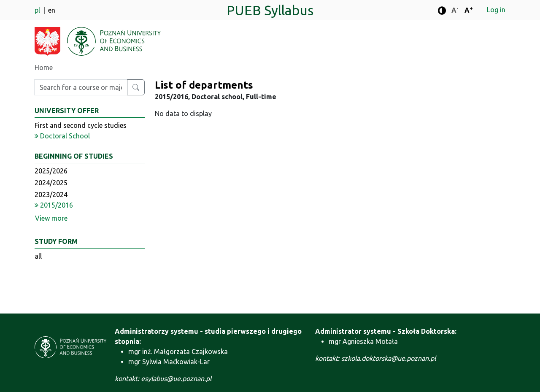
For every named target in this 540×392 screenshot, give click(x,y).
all (38, 256)
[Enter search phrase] (81, 87)
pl (38, 10)
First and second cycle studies (81, 125)
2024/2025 (51, 183)
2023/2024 (51, 195)
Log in (496, 10)
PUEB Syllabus (270, 10)
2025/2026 (51, 171)
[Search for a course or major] (136, 87)
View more (51, 218)
